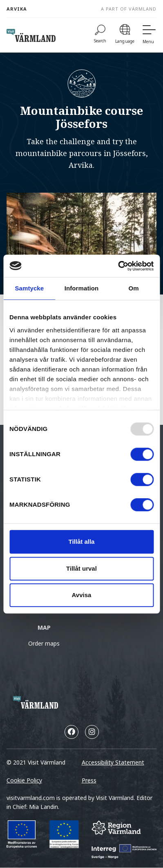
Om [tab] (134, 288)
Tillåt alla (82, 542)
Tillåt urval (81, 568)
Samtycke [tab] (29, 288)
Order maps (44, 643)
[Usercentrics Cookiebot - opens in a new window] (118, 266)
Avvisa (82, 595)
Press (89, 780)
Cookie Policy (24, 780)
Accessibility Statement (113, 762)
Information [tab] (82, 288)
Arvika (17, 9)
